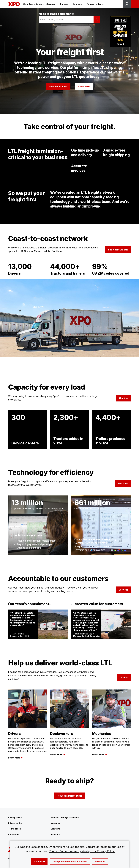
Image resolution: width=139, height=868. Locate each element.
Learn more (16, 758)
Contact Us (84, 87)
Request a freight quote (69, 796)
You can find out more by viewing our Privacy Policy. (82, 851)
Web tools (123, 483)
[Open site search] (127, 4)
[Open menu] (135, 4)
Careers (124, 678)
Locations (55, 829)
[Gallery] (69, 318)
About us (123, 398)
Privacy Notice (15, 823)
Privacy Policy (15, 818)
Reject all (100, 861)
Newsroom (56, 823)
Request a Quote (58, 87)
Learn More (58, 755)
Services (123, 590)
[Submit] (97, 20)
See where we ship (118, 250)
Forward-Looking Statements (65, 818)
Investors (55, 834)
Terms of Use (15, 829)
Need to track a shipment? (56, 14)
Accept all (39, 861)
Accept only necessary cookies (70, 861)
